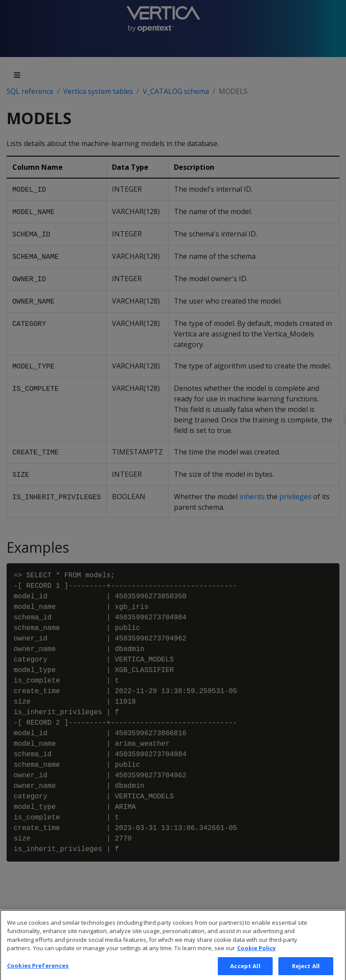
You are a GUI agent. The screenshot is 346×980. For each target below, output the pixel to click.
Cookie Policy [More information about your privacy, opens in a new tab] (256, 955)
